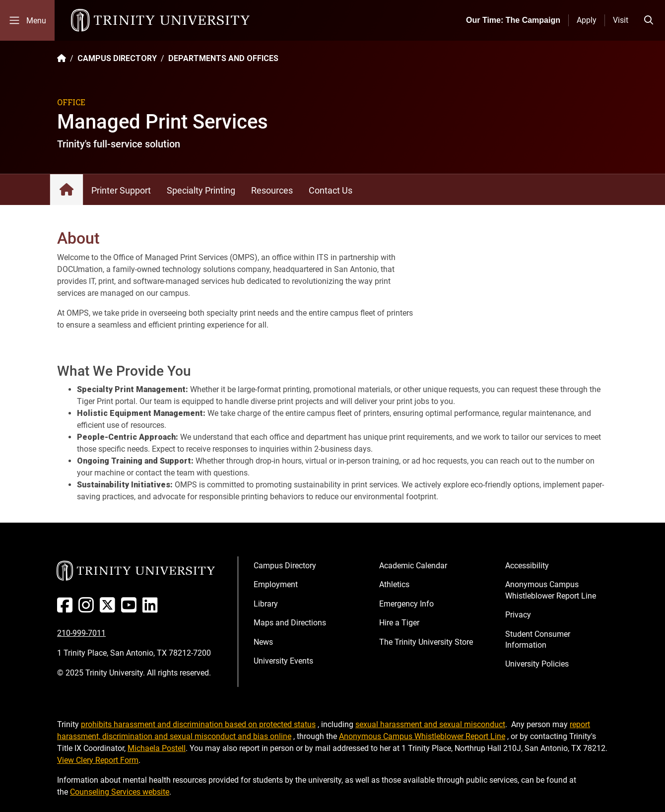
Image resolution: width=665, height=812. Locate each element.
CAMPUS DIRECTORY (117, 58)
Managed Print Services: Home (66, 189)
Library (266, 604)
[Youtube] (131, 609)
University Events (283, 661)
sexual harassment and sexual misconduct (430, 724)
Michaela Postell (157, 748)
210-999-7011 (81, 633)
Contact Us (331, 190)
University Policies (537, 664)
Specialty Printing (201, 190)
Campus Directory (285, 566)
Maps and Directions (290, 623)
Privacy (518, 615)
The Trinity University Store (426, 642)
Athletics (394, 584)
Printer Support (121, 190)
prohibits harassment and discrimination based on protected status (198, 724)
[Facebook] (67, 609)
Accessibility (527, 566)
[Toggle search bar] (649, 20)
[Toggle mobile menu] (27, 20)
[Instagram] (88, 609)
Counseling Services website (120, 792)
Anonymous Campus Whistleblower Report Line (551, 590)
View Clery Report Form (98, 760)
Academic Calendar (413, 566)
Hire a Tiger (399, 623)
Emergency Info (406, 604)
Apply (587, 20)
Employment (276, 584)
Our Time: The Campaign (513, 20)
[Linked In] (152, 609)
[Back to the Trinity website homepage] (62, 58)
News (263, 642)
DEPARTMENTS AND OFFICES (223, 58)
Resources (272, 190)
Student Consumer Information (538, 640)
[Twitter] (109, 609)
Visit (621, 20)
